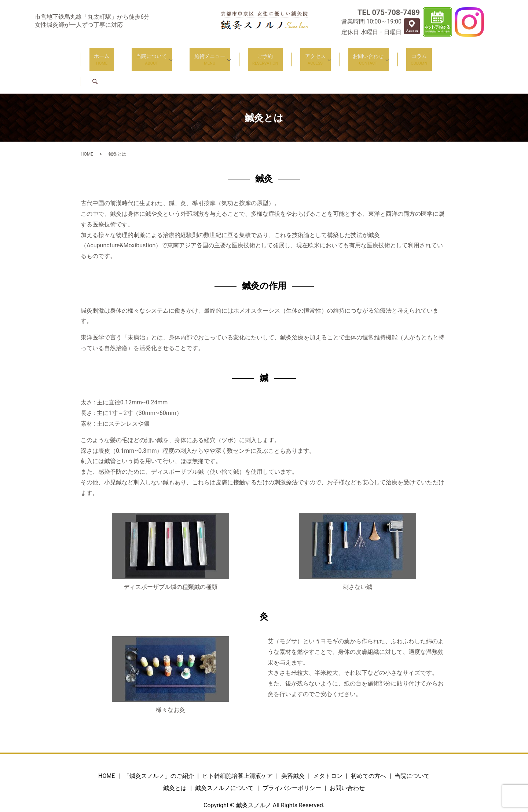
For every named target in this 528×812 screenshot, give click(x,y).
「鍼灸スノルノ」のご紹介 (159, 749)
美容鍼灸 (293, 749)
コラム (390, 55)
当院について (150, 55)
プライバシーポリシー (292, 761)
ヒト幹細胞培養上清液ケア (238, 749)
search (421, 54)
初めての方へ (368, 749)
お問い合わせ (344, 55)
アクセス (295, 55)
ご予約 (254, 55)
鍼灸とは (175, 761)
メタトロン (328, 749)
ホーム (109, 55)
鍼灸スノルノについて (224, 761)
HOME (87, 127)
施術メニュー (203, 55)
